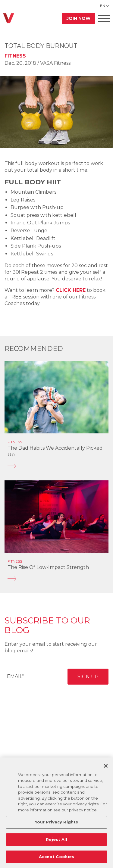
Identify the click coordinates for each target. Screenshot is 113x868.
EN (103, 6)
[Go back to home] (9, 18)
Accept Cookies (57, 857)
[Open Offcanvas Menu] (104, 18)
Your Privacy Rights (56, 822)
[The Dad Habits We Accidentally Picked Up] (56, 466)
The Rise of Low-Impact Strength (48, 567)
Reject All (56, 839)
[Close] (106, 766)
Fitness (15, 56)
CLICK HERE (71, 290)
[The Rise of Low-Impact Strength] (56, 579)
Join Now (78, 18)
